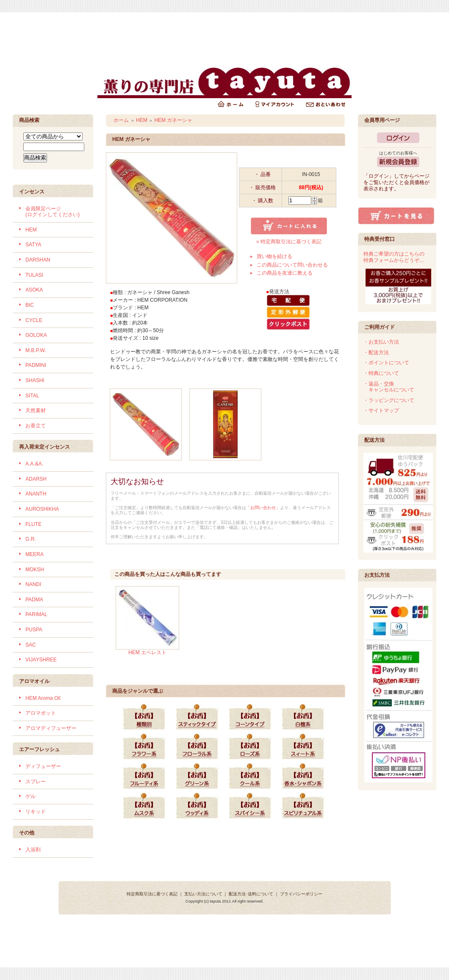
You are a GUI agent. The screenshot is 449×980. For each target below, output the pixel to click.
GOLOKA (36, 335)
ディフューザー (43, 766)
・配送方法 (376, 352)
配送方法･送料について (251, 894)
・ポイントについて (386, 363)
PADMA (34, 600)
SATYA (33, 245)
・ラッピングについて (389, 400)
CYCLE (34, 320)
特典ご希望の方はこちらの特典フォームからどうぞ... (394, 257)
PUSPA (34, 630)
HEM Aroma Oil (43, 698)
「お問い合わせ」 (263, 508)
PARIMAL (36, 614)
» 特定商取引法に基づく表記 (289, 242)
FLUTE (33, 524)
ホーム (121, 120)
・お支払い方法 (381, 342)
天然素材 (36, 410)
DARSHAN (38, 260)
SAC (31, 645)
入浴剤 (33, 850)
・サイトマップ (381, 410)
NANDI (33, 584)
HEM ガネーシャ (173, 120)
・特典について (381, 373)
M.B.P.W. (36, 350)
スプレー (36, 782)
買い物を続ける (274, 256)
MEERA (35, 554)
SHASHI (35, 380)
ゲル (30, 796)
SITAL (32, 396)
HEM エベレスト (147, 652)
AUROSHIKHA (42, 509)
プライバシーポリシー (301, 894)
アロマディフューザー (51, 728)
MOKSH (35, 570)
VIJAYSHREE (41, 660)
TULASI (34, 275)
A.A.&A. (34, 464)
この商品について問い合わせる (292, 265)
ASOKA (34, 290)
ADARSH (36, 479)
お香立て (36, 426)
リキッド (36, 812)
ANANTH (36, 494)
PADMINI (36, 365)
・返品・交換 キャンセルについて (389, 387)
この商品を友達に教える (285, 273)
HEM (31, 230)
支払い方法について (203, 894)
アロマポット (41, 713)
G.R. (31, 539)
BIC (30, 305)
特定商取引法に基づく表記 (152, 894)
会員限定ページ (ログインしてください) (53, 212)
